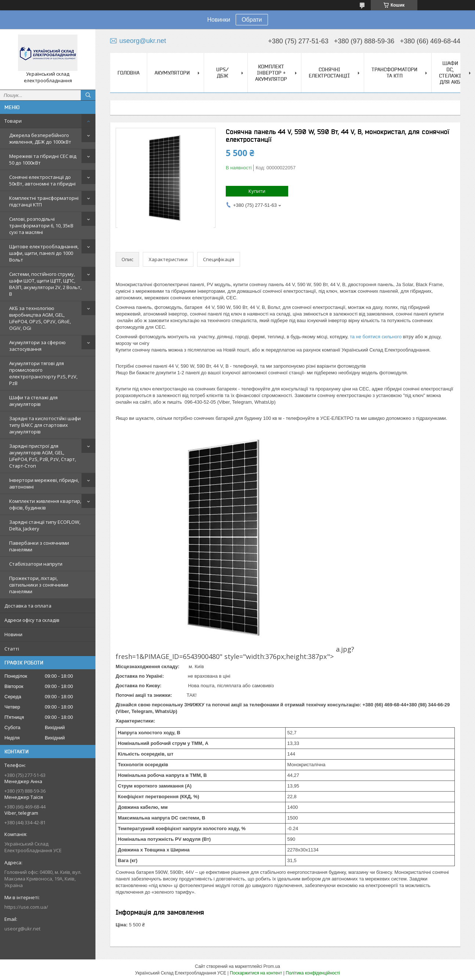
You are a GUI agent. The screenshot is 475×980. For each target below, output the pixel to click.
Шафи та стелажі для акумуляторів (33, 401)
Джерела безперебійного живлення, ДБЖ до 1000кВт (40, 138)
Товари (13, 121)
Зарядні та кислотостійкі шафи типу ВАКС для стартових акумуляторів (45, 425)
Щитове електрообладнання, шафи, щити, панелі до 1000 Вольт (44, 253)
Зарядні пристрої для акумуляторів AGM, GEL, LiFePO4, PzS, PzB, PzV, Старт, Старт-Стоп (43, 456)
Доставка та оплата (28, 606)
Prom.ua (272, 966)
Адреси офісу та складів (32, 620)
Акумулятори (172, 73)
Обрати (252, 20)
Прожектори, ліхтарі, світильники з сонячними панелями (39, 585)
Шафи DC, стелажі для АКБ (450, 73)
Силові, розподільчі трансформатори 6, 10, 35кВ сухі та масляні (41, 226)
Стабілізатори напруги (36, 564)
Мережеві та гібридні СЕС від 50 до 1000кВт (43, 159)
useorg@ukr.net (22, 929)
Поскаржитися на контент (256, 973)
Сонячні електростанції (329, 73)
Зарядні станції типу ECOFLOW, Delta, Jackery (45, 525)
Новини (13, 634)
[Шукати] (88, 95)
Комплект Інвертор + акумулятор (271, 73)
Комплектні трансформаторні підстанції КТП (44, 201)
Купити (257, 191)
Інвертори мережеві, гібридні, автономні (44, 483)
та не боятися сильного (376, 337)
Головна (128, 73)
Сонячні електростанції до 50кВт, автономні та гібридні (42, 180)
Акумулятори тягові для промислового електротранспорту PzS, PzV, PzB (43, 373)
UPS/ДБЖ (222, 73)
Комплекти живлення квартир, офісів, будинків (45, 504)
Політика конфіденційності (313, 973)
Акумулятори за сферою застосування (37, 346)
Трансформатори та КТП (394, 73)
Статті (12, 649)
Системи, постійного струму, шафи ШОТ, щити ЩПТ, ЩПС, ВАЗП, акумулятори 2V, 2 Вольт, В (45, 284)
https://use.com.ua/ (26, 907)
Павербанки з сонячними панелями (39, 546)
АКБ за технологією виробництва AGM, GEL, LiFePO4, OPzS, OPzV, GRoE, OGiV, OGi (40, 318)
